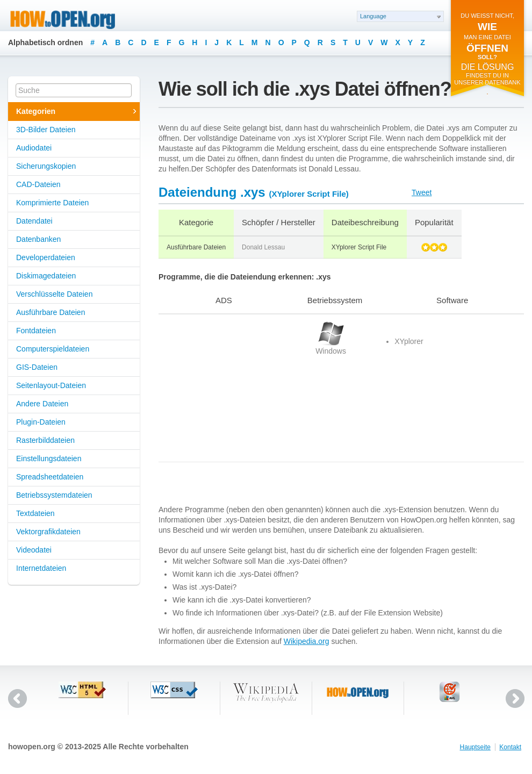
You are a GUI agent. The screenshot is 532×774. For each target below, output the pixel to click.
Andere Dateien (42, 404)
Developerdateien (46, 257)
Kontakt (510, 747)
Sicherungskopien (46, 166)
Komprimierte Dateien (52, 203)
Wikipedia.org (307, 641)
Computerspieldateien (53, 349)
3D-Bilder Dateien (46, 130)
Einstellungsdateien (49, 458)
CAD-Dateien (38, 184)
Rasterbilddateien (45, 440)
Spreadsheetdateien (50, 477)
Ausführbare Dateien (51, 312)
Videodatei (34, 550)
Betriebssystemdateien (54, 495)
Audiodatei (34, 148)
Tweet (422, 192)
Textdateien (35, 513)
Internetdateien (41, 568)
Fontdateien (36, 331)
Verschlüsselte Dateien (54, 294)
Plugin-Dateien (41, 422)
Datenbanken (38, 239)
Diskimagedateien (46, 276)
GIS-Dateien (37, 367)
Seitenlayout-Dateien (51, 385)
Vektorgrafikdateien (48, 532)
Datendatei (34, 221)
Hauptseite (475, 747)
